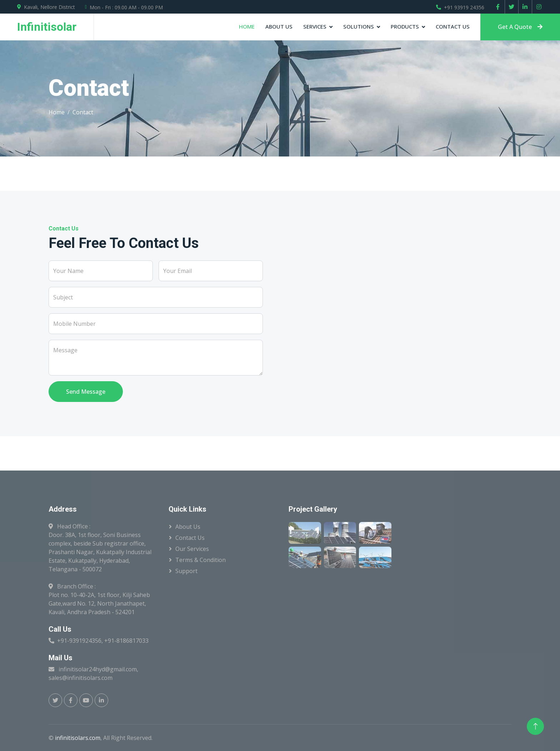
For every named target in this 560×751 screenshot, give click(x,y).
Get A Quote (520, 27)
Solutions (359, 26)
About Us (279, 26)
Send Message (86, 392)
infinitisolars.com (78, 738)
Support (186, 571)
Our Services (192, 549)
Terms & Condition (201, 560)
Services (315, 26)
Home (247, 26)
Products (405, 26)
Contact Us (453, 26)
